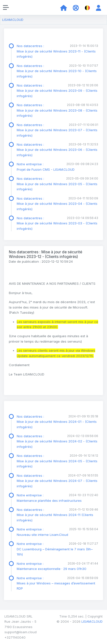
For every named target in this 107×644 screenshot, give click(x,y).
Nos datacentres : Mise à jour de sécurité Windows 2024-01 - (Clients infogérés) (57, 422)
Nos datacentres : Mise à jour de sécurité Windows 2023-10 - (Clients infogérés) (57, 71)
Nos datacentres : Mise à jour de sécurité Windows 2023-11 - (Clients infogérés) (56, 51)
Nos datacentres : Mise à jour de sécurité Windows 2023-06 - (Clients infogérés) (57, 150)
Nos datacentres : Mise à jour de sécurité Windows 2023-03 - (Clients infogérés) (57, 223)
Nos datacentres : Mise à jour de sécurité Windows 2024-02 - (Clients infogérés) (57, 441)
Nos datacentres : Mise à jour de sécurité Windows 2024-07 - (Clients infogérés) (57, 481)
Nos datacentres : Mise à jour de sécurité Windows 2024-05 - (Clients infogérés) (57, 461)
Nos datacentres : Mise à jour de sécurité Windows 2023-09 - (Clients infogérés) (57, 91)
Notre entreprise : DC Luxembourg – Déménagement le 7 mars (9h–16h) (55, 549)
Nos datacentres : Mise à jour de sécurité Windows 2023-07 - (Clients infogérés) (57, 130)
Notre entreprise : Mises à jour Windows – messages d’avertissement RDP (56, 583)
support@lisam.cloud (21, 632)
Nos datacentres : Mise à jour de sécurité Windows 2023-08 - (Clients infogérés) (57, 110)
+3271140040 (15, 637)
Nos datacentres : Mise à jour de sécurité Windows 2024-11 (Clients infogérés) (55, 515)
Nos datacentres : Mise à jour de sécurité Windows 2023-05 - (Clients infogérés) (57, 184)
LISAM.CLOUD (13, 20)
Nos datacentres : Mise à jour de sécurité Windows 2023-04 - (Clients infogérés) (57, 204)
